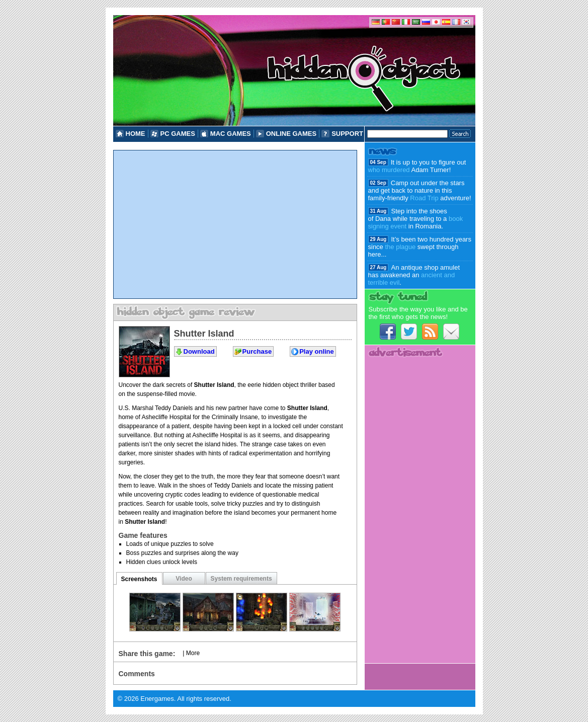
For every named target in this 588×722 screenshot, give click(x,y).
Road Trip (424, 198)
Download (199, 351)
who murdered (389, 170)
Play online (317, 351)
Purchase (257, 351)
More (193, 653)
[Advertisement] (235, 224)
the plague (400, 247)
